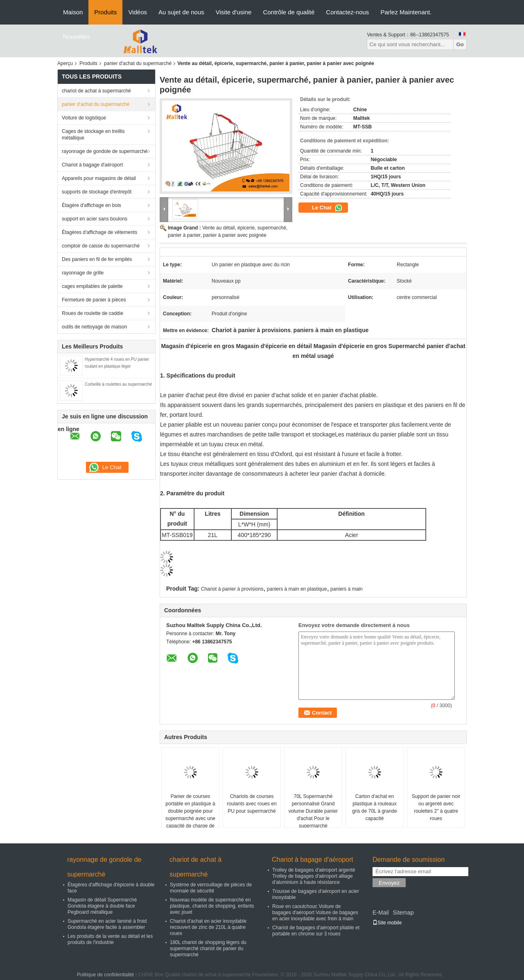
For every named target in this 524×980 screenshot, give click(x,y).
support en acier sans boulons (95, 219)
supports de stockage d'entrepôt (97, 192)
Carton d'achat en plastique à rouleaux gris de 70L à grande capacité (375, 807)
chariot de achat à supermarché (96, 91)
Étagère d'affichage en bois (91, 205)
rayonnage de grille (83, 273)
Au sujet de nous (181, 12)
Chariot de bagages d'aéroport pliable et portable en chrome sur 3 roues (316, 931)
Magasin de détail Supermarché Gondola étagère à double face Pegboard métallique (102, 906)
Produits (105, 12)
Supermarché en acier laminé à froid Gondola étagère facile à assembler (107, 924)
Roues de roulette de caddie (93, 313)
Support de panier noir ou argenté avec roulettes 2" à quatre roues (436, 807)
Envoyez (389, 883)
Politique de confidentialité (105, 975)
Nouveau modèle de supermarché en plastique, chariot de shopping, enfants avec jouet (212, 906)
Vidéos (138, 12)
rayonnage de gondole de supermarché (105, 151)
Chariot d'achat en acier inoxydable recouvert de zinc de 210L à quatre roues (208, 927)
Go (460, 44)
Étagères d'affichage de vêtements (99, 232)
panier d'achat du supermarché (138, 63)
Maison (73, 12)
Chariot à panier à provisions (232, 589)
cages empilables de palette (92, 286)
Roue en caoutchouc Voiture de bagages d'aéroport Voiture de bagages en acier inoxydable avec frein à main (315, 913)
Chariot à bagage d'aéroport (92, 165)
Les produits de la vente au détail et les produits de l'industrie (110, 939)
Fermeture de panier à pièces (94, 300)
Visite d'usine (234, 12)
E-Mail (381, 913)
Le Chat (327, 208)
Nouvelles (77, 37)
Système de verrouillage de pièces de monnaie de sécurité (211, 888)
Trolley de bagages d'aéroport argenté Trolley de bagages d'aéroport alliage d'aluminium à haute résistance (314, 876)
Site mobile (387, 923)
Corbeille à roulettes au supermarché (118, 384)
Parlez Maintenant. (406, 12)
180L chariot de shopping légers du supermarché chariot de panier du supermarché (208, 949)
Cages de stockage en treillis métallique (93, 135)
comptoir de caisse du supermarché (101, 246)
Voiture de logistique (84, 118)
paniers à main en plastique (297, 589)
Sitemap (403, 913)
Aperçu (65, 63)
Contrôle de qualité (289, 12)
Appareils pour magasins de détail (99, 178)
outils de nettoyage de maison (94, 327)
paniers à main (347, 589)
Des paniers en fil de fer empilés (97, 259)
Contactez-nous (347, 12)
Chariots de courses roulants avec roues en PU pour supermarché (252, 804)
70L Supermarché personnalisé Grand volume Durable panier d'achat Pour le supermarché (313, 811)
